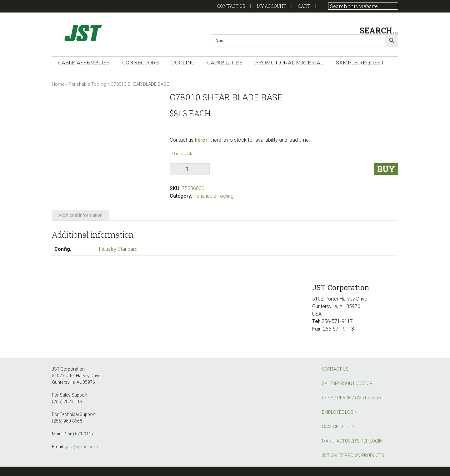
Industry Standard (118, 249)
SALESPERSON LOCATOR (347, 383)
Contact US (231, 6)
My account (272, 6)
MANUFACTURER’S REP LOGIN (352, 441)
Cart (304, 6)
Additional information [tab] (80, 215)
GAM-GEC (114, 33)
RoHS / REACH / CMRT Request (353, 398)
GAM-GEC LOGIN (338, 427)
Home (58, 84)
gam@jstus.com (81, 447)
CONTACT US (335, 369)
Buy (386, 169)
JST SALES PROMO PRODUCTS (353, 455)
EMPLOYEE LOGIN (340, 412)
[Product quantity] (190, 169)
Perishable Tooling (87, 84)
